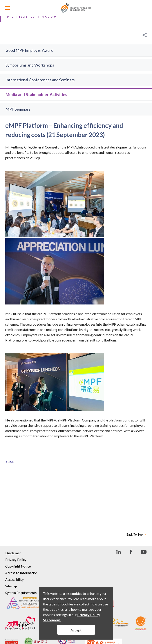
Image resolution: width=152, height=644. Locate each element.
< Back (10, 462)
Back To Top (135, 535)
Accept (76, 630)
